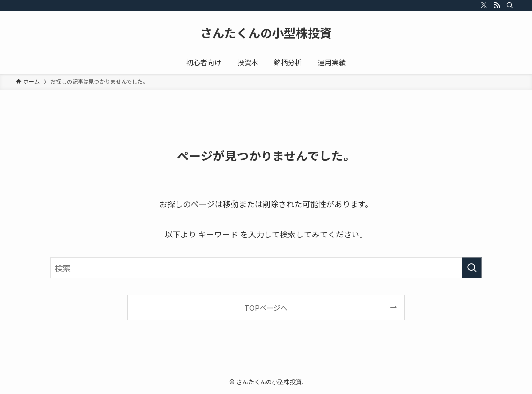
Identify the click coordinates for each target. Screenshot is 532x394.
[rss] (497, 5)
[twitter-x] (484, 5)
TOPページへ (266, 307)
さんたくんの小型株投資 (266, 33)
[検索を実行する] (472, 268)
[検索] (510, 5)
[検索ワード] (266, 268)
